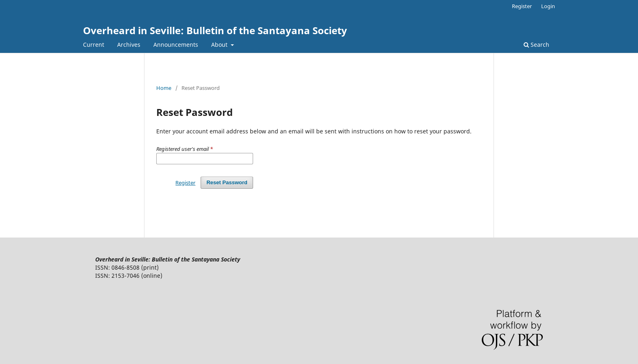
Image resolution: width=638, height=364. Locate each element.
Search (536, 45)
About (220, 45)
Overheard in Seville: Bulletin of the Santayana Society (215, 30)
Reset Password (227, 182)
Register (522, 6)
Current (94, 45)
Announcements (176, 45)
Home (164, 88)
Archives (129, 45)
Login (548, 6)
